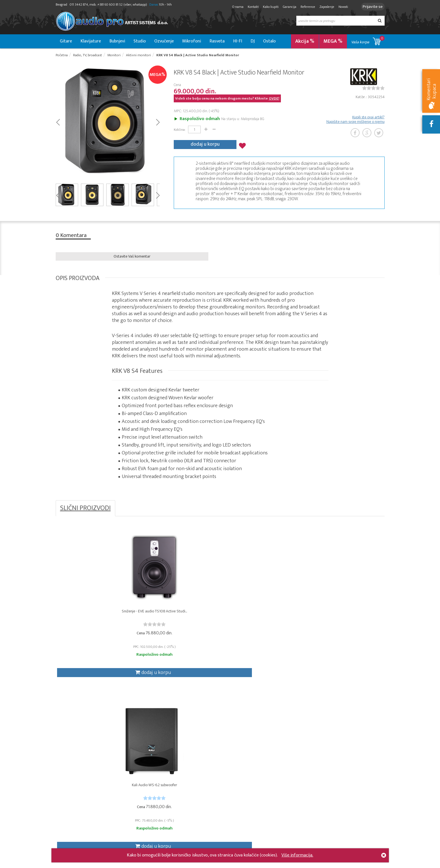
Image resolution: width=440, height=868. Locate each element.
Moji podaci (231, 788)
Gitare (66, 41)
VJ (123, 800)
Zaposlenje (323, 7)
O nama (234, 7)
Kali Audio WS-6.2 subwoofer (179, 621)
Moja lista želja (234, 776)
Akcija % (305, 41)
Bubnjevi (117, 41)
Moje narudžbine (236, 769)
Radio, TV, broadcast (139, 763)
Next (158, 124)
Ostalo (269, 41)
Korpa (226, 763)
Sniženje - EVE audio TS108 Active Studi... (97, 621)
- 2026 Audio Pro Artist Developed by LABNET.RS (99, 865)
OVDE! (274, 100)
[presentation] (318, 793)
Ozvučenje (164, 41)
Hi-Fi (125, 794)
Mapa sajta (175, 847)
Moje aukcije (232, 782)
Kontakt (249, 7)
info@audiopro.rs (321, 822)
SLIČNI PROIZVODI (85, 512)
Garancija (285, 7)
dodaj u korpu (205, 144)
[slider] (373, 90)
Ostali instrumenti (72, 794)
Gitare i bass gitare (73, 776)
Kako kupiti (267, 7)
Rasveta (217, 41)
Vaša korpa (368, 40)
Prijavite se (371, 7)
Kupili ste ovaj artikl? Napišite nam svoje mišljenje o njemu (356, 121)
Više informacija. (297, 855)
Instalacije (130, 776)
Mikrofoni (192, 41)
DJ (253, 41)
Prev (58, 124)
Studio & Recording (73, 763)
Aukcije (172, 776)
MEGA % (333, 41)
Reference (304, 7)
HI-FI (238, 41)
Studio (140, 41)
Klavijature (91, 41)
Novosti (339, 7)
